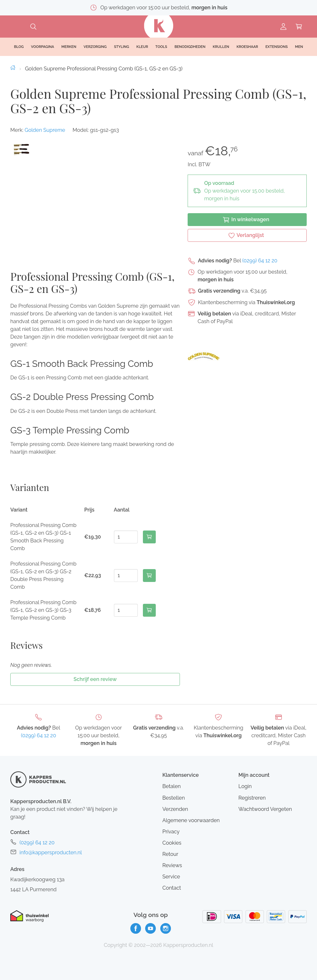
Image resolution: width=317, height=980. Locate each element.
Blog (19, 47)
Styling (121, 47)
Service (171, 877)
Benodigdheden (190, 47)
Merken (69, 47)
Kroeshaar (247, 47)
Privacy (171, 832)
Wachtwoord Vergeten (265, 809)
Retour (170, 854)
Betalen (171, 786)
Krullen (221, 47)
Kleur (142, 47)
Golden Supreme (45, 130)
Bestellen (173, 798)
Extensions (277, 47)
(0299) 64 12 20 (260, 261)
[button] (21, 149)
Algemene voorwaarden (191, 820)
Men (299, 47)
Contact (172, 888)
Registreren (252, 798)
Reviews (172, 865)
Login (245, 786)
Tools (161, 47)
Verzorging (95, 47)
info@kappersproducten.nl (51, 853)
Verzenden (175, 809)
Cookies (172, 843)
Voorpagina (42, 47)
